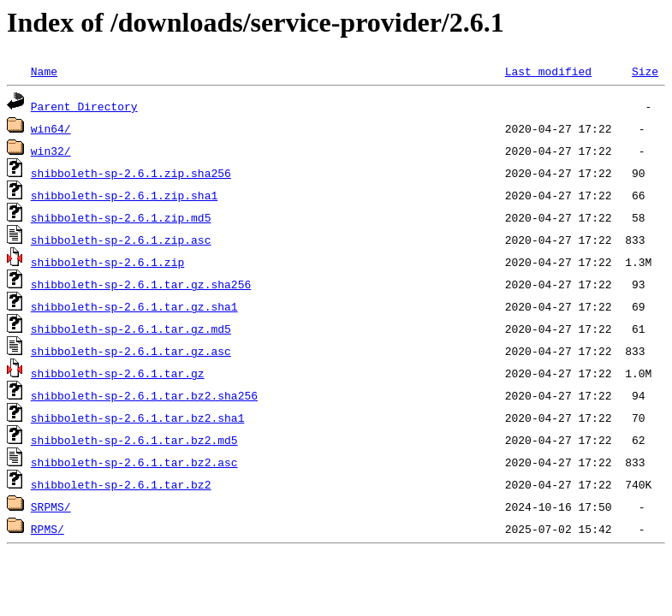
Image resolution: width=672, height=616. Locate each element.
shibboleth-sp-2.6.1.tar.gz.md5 (131, 329)
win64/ (51, 128)
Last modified (548, 71)
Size (645, 71)
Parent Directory (84, 106)
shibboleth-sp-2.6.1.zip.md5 (121, 217)
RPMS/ (48, 529)
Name (44, 71)
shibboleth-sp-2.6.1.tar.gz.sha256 (141, 284)
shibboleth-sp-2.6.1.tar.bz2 (121, 484)
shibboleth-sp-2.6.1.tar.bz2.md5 (134, 440)
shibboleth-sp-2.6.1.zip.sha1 (124, 195)
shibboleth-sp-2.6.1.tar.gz (118, 373)
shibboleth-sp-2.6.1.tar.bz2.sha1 (138, 418)
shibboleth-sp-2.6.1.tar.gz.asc (131, 351)
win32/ (51, 151)
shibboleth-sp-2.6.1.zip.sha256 (131, 173)
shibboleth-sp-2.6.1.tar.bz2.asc (134, 462)
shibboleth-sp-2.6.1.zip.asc (121, 240)
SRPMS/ (51, 506)
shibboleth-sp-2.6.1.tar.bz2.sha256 (144, 395)
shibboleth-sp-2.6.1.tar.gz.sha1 (134, 306)
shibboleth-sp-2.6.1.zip (107, 262)
